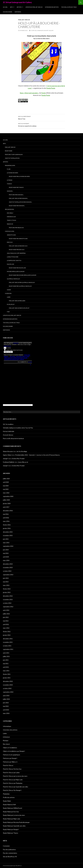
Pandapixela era (10, 165)
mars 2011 (6, 671)
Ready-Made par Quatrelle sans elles (20, 286)
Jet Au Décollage (22, 451)
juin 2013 (6, 578)
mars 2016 (6, 521)
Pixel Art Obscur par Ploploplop (19, 308)
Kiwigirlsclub (11, 217)
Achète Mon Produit (18, 459)
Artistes (19, 7)
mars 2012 (6, 628)
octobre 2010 (7, 688)
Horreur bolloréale (9, 431)
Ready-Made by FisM (9, 805)
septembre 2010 (8, 692)
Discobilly (10, 213)
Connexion (6, 846)
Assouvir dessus (8, 435)
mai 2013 (6, 582)
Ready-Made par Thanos (16, 187)
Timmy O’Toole (12, 220)
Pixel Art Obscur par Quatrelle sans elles (22, 282)
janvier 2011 (7, 678)
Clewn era (8, 293)
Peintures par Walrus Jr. (16, 228)
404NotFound (11, 235)
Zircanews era (9, 209)
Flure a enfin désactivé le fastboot (13, 438)
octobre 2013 (7, 571)
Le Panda (10, 180)
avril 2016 (6, 518)
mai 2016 (6, 514)
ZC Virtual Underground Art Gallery (17, 2)
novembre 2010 (8, 685)
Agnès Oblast (7, 455)
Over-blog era (10, 231)
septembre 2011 (8, 649)
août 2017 (6, 507)
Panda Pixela (51, 88)
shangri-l (6, 459)
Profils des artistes (9, 797)
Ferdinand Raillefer (9, 462)
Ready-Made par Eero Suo (17, 250)
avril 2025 (6, 482)
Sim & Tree (42, 117)
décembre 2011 (8, 639)
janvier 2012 (7, 635)
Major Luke (11, 264)
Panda (43, 93)
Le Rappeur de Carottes (14, 260)
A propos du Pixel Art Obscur (34, 7)
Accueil (5, 7)
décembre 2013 (8, 564)
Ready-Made (9, 151)
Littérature (6, 737)
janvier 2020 (7, 503)
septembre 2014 (8, 546)
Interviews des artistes (52, 7)
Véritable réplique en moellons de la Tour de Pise (18, 428)
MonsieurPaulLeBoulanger (16, 271)
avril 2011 (6, 667)
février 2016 (7, 525)
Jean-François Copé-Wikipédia (16, 253)
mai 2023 (6, 489)
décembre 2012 (8, 596)
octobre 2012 (7, 603)
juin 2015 (6, 539)
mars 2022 (6, 493)
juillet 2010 (6, 699)
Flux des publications (9, 849)
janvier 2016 (7, 528)
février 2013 (7, 589)
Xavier (9, 290)
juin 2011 (6, 660)
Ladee (9, 297)
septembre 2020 (8, 496)
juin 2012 (6, 617)
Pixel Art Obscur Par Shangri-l (18, 198)
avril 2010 (6, 710)
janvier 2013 (7, 592)
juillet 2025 (6, 479)
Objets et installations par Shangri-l (20, 202)
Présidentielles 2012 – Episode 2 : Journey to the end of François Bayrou (37, 455)
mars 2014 (6, 560)
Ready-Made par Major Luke (17, 268)
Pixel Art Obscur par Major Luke (13, 780)
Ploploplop (11, 304)
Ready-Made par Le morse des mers (19, 176)
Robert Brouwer (8, 451)
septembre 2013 (8, 575)
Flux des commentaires (10, 853)
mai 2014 (6, 553)
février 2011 (7, 674)
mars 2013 (6, 585)
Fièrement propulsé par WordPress (12, 866)
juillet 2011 (6, 656)
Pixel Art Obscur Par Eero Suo (18, 246)
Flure (9, 169)
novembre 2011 (8, 642)
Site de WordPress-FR (10, 857)
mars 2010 (6, 713)
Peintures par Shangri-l (16, 195)
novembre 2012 (8, 599)
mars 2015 (6, 543)
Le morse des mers (12, 173)
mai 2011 (6, 664)
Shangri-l (10, 191)
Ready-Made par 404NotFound (18, 239)
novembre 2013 (8, 567)
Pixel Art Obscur (24, 20)
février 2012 (7, 632)
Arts (11, 7)
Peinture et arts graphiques (14, 154)
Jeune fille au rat (23, 462)
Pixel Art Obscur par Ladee (17, 301)
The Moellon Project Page (69, 7)
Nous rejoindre (8, 12)
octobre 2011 (7, 646)
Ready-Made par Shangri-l (17, 206)
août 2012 (6, 610)
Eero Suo (10, 242)
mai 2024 (6, 486)
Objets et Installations (12, 158)
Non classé (6, 744)
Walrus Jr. (10, 224)
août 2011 (6, 653)
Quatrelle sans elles (13, 279)
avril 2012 (6, 624)
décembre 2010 (8, 681)
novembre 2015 (8, 535)
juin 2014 (6, 550)
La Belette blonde (13, 257)
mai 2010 (6, 706)
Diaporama (18, 12)
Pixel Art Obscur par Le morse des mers (15, 776)
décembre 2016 (8, 511)
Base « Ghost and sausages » (29, 93)
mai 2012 (6, 621)
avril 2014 (6, 557)
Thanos (9, 184)
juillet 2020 (6, 500)
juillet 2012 (6, 614)
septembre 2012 (8, 607)
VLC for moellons (8, 424)
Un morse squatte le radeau (42, 125)
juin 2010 (6, 703)
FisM (8, 312)
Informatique (7, 726)
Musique (6, 740)
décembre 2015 (8, 532)
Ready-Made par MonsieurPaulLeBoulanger (23, 275)
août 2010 (6, 696)
